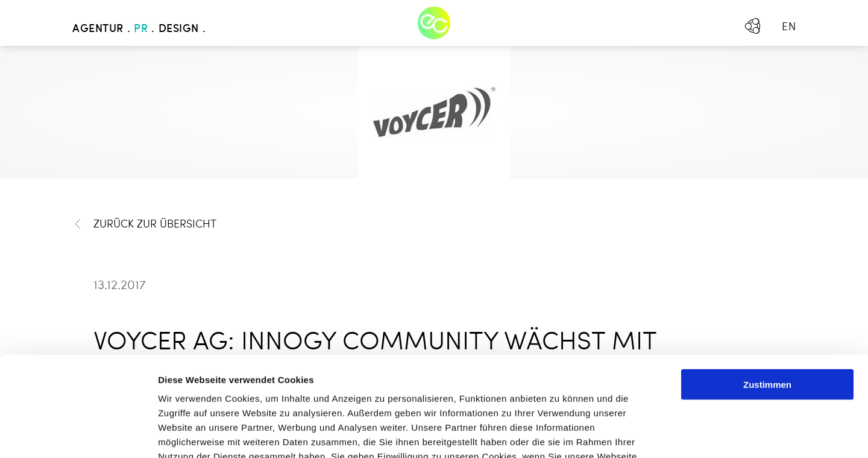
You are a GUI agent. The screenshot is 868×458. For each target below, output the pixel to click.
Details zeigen (641, 434)
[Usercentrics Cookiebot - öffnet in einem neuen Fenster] (78, 434)
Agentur (98, 29)
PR (141, 29)
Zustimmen (767, 285)
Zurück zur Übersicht (144, 224)
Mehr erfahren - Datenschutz (223, 385)
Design (179, 29)
